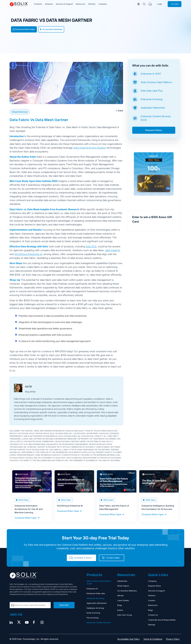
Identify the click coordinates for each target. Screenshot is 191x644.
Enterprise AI (92, 588)
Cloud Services (20, 112)
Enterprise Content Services (99, 622)
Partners (91, 4)
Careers (152, 600)
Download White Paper (24, 29)
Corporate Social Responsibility (162, 620)
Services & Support (64, 4)
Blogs (120, 605)
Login (160, 4)
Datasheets (122, 581)
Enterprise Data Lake (96, 593)
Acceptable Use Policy (129, 639)
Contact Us (153, 615)
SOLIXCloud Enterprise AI (28, 254)
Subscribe (64, 605)
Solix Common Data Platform (156, 82)
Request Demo (155, 586)
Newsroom (153, 605)
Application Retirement (153, 108)
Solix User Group (125, 615)
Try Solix (175, 4)
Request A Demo (154, 130)
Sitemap (152, 624)
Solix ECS (91, 246)
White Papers (123, 586)
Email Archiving (93, 613)
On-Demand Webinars (127, 591)
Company (102, 4)
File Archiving (93, 618)
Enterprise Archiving (152, 99)
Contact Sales (113, 558)
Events (120, 610)
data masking (113, 250)
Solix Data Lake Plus (152, 91)
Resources (80, 4)
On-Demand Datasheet (51, 29)
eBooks (121, 595)
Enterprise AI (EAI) (151, 74)
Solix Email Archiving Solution (90, 148)
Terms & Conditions (153, 639)
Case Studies (123, 600)
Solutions (49, 4)
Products (38, 4)
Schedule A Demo (83, 558)
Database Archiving (95, 608)
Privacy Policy (173, 639)
